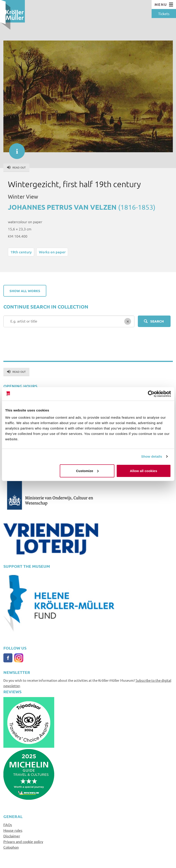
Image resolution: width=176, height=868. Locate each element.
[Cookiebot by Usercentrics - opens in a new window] (151, 394)
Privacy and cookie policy (23, 841)
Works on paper (52, 252)
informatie (15, 149)
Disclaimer (12, 836)
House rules (13, 830)
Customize (87, 471)
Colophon (11, 847)
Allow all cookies (144, 471)
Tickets (164, 14)
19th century (21, 252)
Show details (152, 456)
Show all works (25, 291)
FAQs (8, 825)
